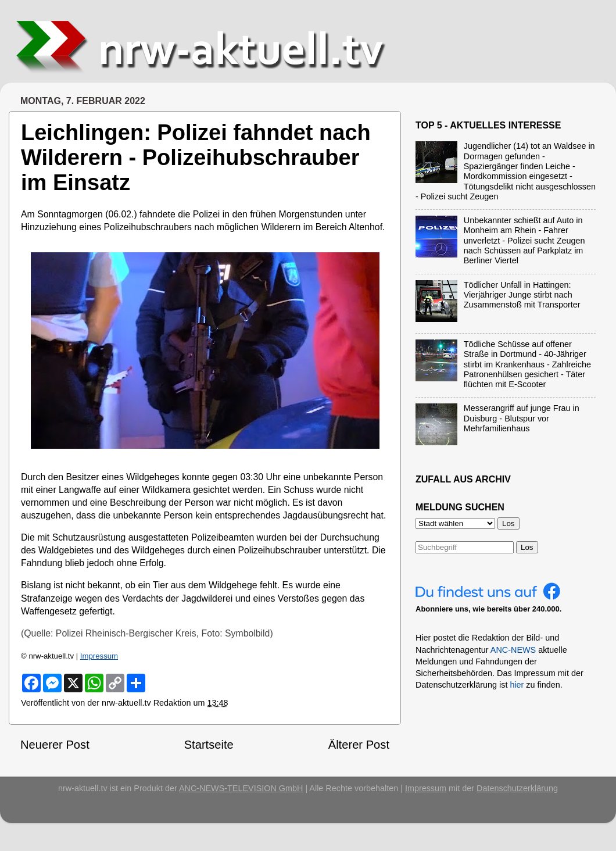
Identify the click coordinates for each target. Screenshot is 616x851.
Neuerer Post (55, 745)
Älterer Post (359, 745)
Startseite (209, 745)
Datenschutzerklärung (517, 788)
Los (527, 547)
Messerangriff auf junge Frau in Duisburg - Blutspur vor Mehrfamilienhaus (522, 418)
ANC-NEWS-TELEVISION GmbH (241, 788)
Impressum (99, 656)
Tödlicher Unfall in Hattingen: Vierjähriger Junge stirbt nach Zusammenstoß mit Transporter (522, 295)
